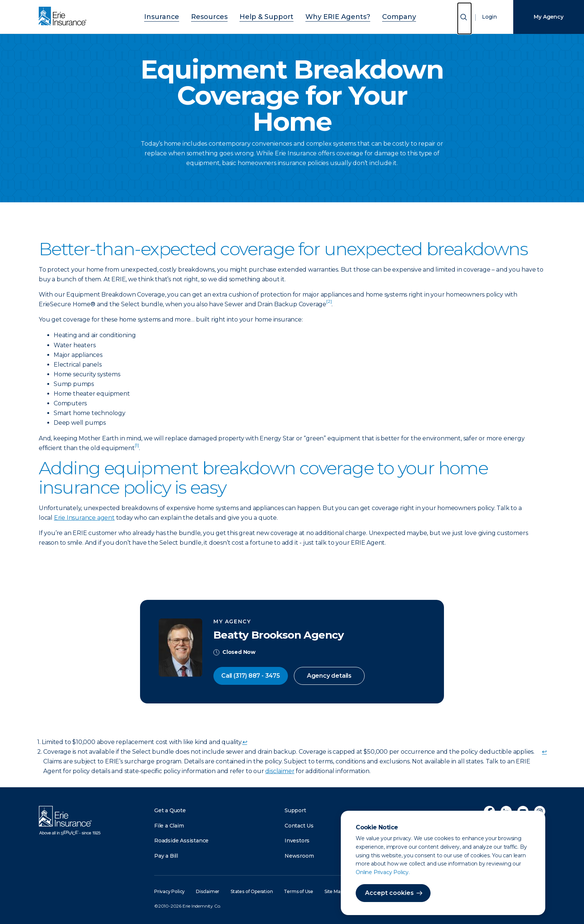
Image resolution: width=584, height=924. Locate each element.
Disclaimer (208, 891)
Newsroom (299, 856)
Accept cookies (389, 893)
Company (378, 16)
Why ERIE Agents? (328, 16)
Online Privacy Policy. (383, 872)
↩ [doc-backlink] (245, 742)
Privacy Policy (169, 891)
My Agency (548, 17)
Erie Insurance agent (84, 518)
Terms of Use (299, 891)
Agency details (329, 676)
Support (295, 810)
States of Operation (252, 891)
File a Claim (169, 826)
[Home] (64, 17)
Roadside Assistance (181, 841)
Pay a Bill (166, 856)
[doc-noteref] (329, 304)
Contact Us (299, 826)
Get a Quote (170, 810)
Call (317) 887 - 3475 (251, 676)
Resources (222, 16)
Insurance (182, 16)
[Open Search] (464, 18)
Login (489, 17)
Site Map (334, 891)
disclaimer (280, 771)
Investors (297, 841)
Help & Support (269, 16)
